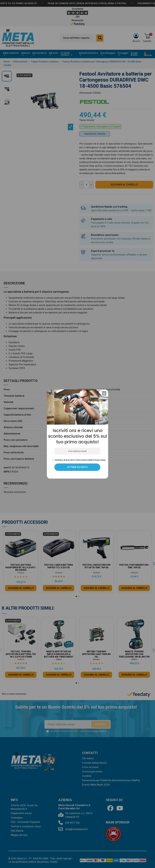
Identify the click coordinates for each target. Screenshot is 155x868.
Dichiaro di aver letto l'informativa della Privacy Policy (79, 460)
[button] (104, 393)
